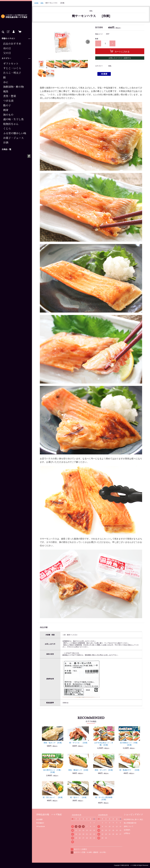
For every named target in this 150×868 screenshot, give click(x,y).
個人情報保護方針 (130, 823)
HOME (37, 3)
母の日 (7, 49)
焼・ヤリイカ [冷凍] (78, 743)
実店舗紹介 (40, 823)
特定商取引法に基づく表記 (133, 819)
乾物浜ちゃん (11, 124)
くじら (7, 129)
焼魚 (6, 92)
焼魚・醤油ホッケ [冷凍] (78, 770)
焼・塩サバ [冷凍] (78, 797)
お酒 (6, 143)
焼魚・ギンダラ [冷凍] (104, 770)
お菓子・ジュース (13, 138)
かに (6, 82)
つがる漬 (8, 101)
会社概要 (39, 819)
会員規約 (127, 830)
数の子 (7, 106)
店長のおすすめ (12, 44)
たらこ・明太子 (12, 73)
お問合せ (127, 833)
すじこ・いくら (12, 68)
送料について (129, 826)
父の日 (7, 53)
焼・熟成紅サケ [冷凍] (129, 770)
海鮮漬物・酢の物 (13, 87)
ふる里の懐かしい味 (15, 133)
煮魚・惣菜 (10, 96)
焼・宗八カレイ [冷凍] (53, 797)
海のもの (8, 115)
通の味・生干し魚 (13, 119)
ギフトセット (11, 64)
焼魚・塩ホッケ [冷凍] (53, 743)
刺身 (6, 110)
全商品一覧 (6, 149)
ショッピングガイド (133, 815)
